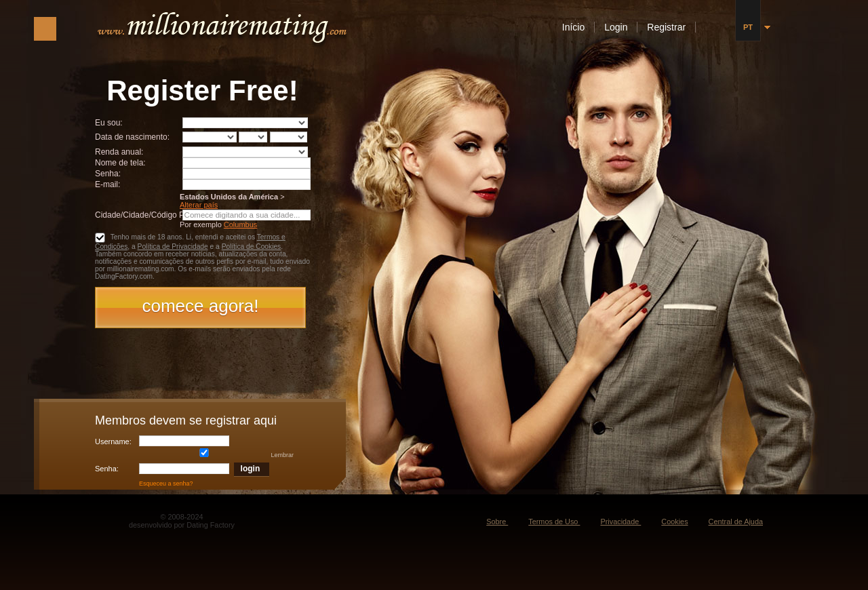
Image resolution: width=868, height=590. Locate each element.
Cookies (674, 522)
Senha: (109, 174)
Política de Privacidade (173, 247)
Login (617, 27)
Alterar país (199, 205)
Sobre (497, 522)
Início (575, 27)
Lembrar (217, 455)
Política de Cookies (252, 247)
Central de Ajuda (736, 522)
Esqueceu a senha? (167, 484)
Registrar (668, 27)
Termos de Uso (554, 522)
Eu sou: (109, 123)
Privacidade (620, 522)
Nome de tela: (121, 163)
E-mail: (107, 184)
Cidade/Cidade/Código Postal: (150, 215)
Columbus (241, 224)
